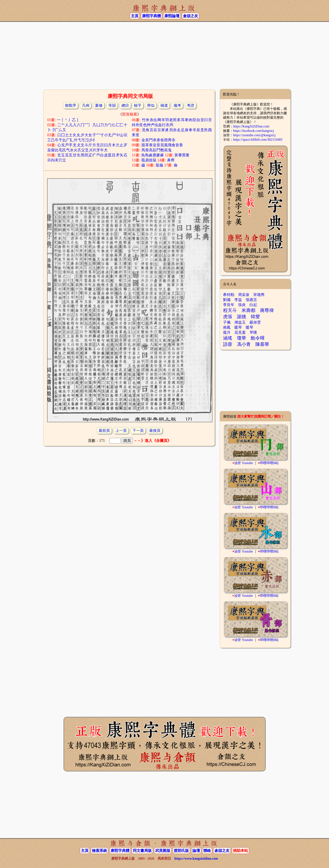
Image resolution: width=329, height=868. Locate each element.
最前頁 (104, 431)
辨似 (151, 105)
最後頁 (155, 431)
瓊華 (242, 338)
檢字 (138, 105)
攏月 (227, 332)
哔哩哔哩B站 (269, 463)
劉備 (227, 300)
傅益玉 (240, 322)
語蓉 (228, 344)
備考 (177, 105)
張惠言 (251, 300)
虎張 (228, 317)
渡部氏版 (181, 851)
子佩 (227, 322)
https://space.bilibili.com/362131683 (258, 139)
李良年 (229, 305)
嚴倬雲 (255, 322)
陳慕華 (262, 344)
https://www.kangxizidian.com (196, 858)
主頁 (135, 16)
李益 (238, 300)
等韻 (112, 105)
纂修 (99, 105)
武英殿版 (163, 851)
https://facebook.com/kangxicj (253, 131)
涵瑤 (228, 338)
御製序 (70, 105)
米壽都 (248, 310)
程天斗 (230, 310)
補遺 (164, 105)
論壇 (196, 851)
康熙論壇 (172, 16)
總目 (125, 105)
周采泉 (244, 295)
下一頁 (138, 431)
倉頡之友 (191, 16)
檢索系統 (99, 851)
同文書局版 (142, 851)
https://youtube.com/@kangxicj (254, 135)
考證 (191, 105)
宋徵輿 (259, 295)
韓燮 (255, 317)
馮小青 (244, 344)
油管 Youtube (244, 463)
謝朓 (242, 317)
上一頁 (121, 431)
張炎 (242, 305)
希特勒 (229, 295)
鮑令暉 (258, 338)
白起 (253, 305)
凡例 (86, 105)
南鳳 (227, 327)
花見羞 (240, 332)
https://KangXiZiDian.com (251, 126)
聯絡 (207, 851)
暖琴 (238, 327)
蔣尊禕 (267, 310)
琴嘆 (253, 332)
